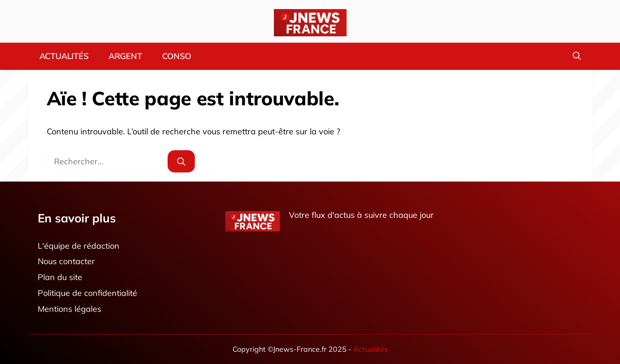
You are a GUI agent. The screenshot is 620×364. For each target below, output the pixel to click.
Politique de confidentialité (87, 293)
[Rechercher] (181, 161)
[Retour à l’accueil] (310, 22)
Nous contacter (66, 262)
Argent (125, 56)
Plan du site (60, 278)
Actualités (64, 56)
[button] (577, 56)
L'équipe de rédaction (79, 246)
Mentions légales (69, 309)
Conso (177, 56)
